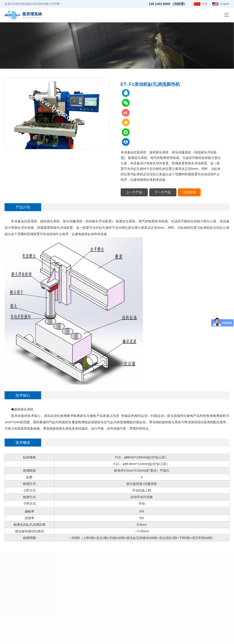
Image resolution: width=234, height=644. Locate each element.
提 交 (140, 629)
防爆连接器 (11, 636)
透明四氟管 (40, 636)
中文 (205, 4)
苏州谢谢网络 (67, 625)
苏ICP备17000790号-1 (30, 625)
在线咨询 (190, 192)
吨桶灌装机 (26, 636)
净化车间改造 (56, 636)
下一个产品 (163, 192)
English (225, 4)
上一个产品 (134, 192)
